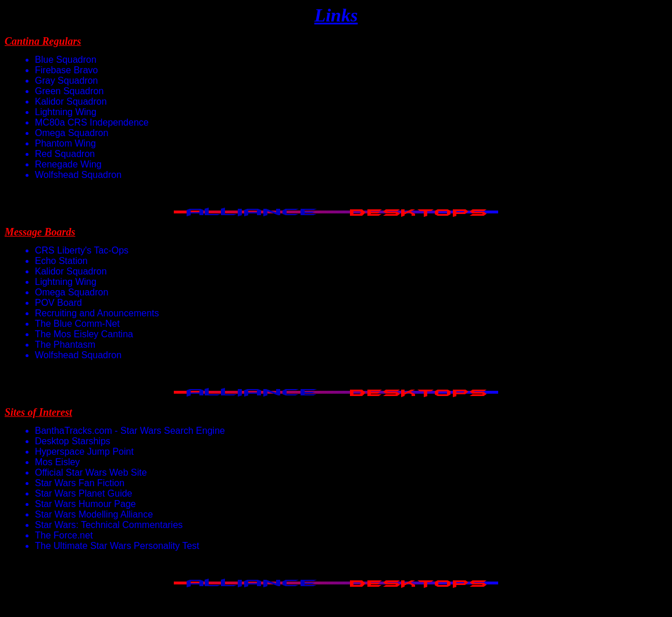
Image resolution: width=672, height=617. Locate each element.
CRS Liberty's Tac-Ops (82, 250)
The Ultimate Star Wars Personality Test (117, 546)
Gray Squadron (67, 81)
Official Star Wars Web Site (91, 472)
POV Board (58, 303)
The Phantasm (65, 345)
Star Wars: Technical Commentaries (109, 525)
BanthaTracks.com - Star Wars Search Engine (130, 431)
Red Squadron (65, 154)
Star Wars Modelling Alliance (94, 514)
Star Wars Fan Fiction (80, 483)
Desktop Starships (73, 441)
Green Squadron (69, 91)
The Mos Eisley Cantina (84, 334)
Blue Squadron (66, 60)
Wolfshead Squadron (78, 175)
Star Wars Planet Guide (83, 493)
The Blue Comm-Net (77, 324)
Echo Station (61, 261)
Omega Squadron (72, 133)
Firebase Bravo (67, 70)
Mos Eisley (57, 462)
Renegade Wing (68, 164)
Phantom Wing (65, 143)
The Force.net (64, 535)
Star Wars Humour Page (85, 504)
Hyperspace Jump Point (84, 452)
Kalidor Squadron (71, 101)
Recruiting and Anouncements (97, 313)
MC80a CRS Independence (92, 122)
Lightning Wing (66, 112)
